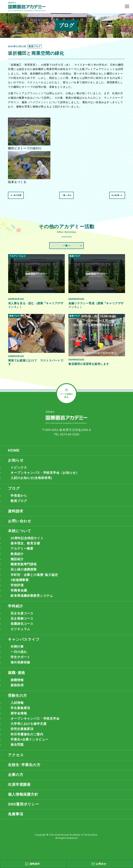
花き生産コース (22, 617)
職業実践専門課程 (24, 567)
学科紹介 (16, 610)
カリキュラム (20, 633)
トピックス (19, 468)
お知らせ (16, 461)
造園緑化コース (22, 628)
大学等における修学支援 (28, 730)
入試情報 (17, 708)
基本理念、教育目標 (25, 545)
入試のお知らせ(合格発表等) (31, 479)
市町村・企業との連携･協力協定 (34, 577)
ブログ (14, 489)
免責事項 (16, 822)
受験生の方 (18, 701)
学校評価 (17, 588)
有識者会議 (19, 594)
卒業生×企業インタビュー (30, 746)
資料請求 (16, 513)
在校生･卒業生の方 (25, 772)
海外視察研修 (20, 667)
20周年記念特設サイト (27, 540)
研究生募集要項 (22, 735)
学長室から (19, 497)
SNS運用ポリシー (24, 812)
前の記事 (16, 195)
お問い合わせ (20, 523)
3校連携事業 (20, 583)
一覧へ (66, 246)
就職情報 (17, 685)
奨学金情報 (19, 719)
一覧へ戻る (66, 195)
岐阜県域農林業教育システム (32, 599)
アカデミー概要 (22, 551)
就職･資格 (17, 678)
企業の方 (16, 782)
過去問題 (17, 751)
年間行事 (17, 651)
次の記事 (117, 195)
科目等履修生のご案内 (27, 740)
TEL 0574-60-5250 (66, 435)
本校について (20, 533)
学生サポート (20, 662)
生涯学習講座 (20, 792)
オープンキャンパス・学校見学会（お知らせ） (45, 473)
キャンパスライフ (25, 643)
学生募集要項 (20, 714)
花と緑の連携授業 (24, 572)
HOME (14, 451)
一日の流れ (19, 656)
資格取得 (17, 690)
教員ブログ (19, 502)
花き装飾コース (22, 622)
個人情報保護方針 (24, 802)
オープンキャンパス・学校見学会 (35, 724)
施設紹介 (17, 561)
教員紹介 (17, 556)
